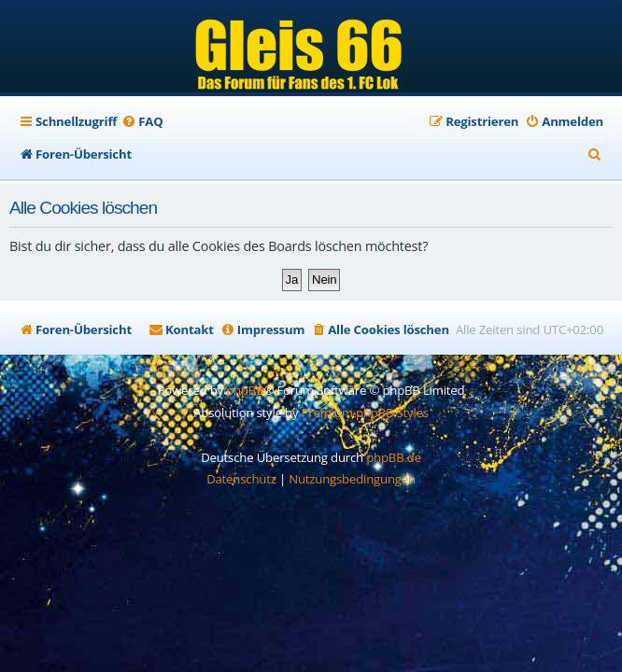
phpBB (245, 390)
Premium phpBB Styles (365, 413)
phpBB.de (394, 457)
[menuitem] (142, 122)
